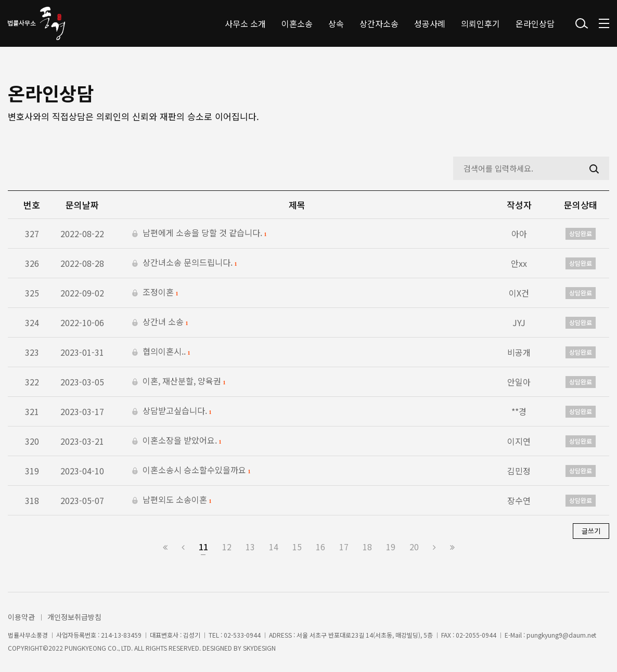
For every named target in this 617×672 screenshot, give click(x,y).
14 (274, 547)
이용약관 (21, 617)
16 (320, 547)
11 (203, 547)
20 (414, 547)
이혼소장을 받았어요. (177, 441)
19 (391, 547)
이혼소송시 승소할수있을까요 (191, 471)
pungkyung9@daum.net (561, 635)
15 (297, 547)
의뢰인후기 (480, 23)
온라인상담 (535, 23)
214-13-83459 (121, 635)
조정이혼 (155, 293)
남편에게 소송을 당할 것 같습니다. (200, 234)
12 (227, 547)
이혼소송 (297, 23)
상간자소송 (379, 23)
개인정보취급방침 (74, 617)
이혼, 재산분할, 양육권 (179, 382)
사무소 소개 (245, 23)
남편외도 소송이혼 (172, 500)
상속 (336, 23)
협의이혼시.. (161, 352)
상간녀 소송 (160, 322)
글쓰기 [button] (591, 531)
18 (367, 547)
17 (344, 547)
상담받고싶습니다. (172, 411)
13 (250, 547)
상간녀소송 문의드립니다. (185, 263)
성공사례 (430, 23)
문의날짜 (82, 205)
